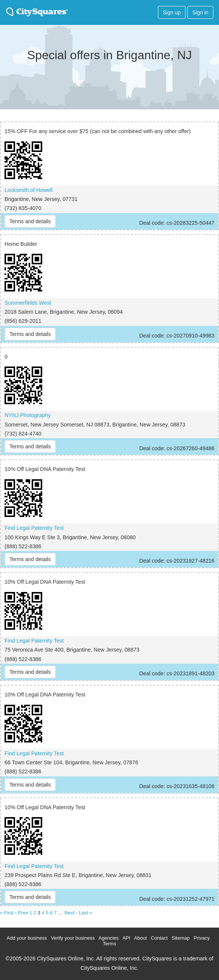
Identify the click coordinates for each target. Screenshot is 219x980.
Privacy (202, 938)
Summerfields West (28, 303)
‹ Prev (22, 913)
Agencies (108, 938)
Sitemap (181, 938)
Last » (85, 913)
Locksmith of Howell (28, 190)
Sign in (200, 12)
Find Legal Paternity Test (34, 528)
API (126, 938)
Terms (109, 944)
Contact (159, 938)
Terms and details (30, 221)
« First (7, 913)
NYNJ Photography (28, 415)
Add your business (27, 938)
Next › (71, 913)
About (141, 938)
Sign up (172, 12)
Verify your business (73, 938)
